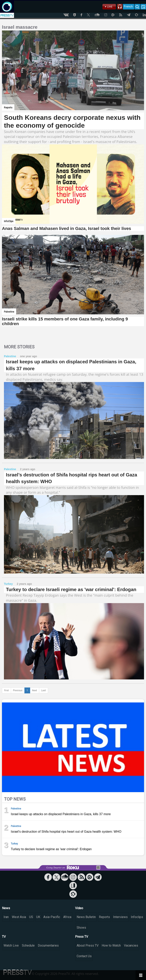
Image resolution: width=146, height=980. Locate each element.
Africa (67, 917)
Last (44, 690)
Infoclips (137, 917)
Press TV (82, 937)
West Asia (19, 917)
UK (38, 917)
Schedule (28, 945)
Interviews (120, 917)
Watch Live (11, 945)
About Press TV (88, 945)
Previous (18, 690)
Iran (6, 917)
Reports (104, 917)
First (7, 690)
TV (4, 937)
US (31, 917)
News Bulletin (86, 917)
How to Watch (111, 945)
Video (79, 908)
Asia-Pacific (52, 917)
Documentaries (48, 945)
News (6, 908)
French (128, 6)
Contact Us (84, 956)
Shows (81, 928)
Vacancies (131, 945)
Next (35, 690)
